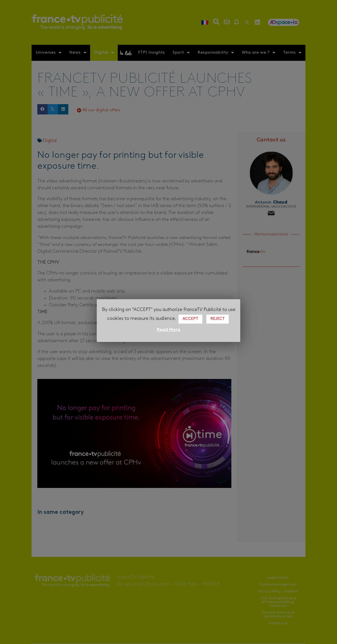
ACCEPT (190, 319)
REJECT (218, 319)
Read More (168, 330)
